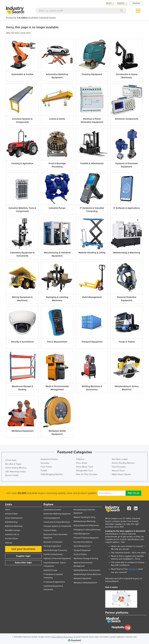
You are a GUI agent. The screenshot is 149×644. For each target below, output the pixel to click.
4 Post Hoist (11, 460)
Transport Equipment (82, 550)
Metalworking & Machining (84, 521)
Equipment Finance (49, 459)
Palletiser (80, 459)
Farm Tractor (46, 467)
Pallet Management (82, 534)
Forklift (44, 471)
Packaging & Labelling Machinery (87, 530)
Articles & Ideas (11, 514)
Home (8, 510)
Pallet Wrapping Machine (52, 474)
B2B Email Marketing (14, 526)
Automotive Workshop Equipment (57, 514)
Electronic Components (53, 542)
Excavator (45, 463)
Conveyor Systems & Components (57, 526)
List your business (23, 549)
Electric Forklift (12, 475)
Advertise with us (12, 534)
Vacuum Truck (118, 471)
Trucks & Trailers (80, 554)
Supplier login (23, 556)
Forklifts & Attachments (53, 554)
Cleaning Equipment (52, 518)
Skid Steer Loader (120, 459)
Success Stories (11, 539)
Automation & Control (52, 510)
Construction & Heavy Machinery (57, 522)
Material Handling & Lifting (84, 517)
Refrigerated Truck (85, 471)
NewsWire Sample (13, 530)
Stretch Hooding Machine (123, 463)
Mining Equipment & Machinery (86, 525)
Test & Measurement (82, 546)
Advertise (136, 3)
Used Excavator (119, 467)
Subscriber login (23, 563)
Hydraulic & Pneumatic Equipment (57, 558)
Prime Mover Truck (85, 467)
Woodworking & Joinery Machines (87, 574)
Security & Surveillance (83, 542)
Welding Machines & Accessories (87, 570)
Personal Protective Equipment (86, 538)
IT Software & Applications (54, 582)
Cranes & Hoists (50, 530)
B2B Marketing (11, 522)
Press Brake (82, 463)
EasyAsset (133, 569)
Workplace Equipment (82, 578)
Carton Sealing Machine (16, 468)
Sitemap (9, 543)
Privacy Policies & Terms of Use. (62, 637)
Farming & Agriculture (52, 546)
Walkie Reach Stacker (121, 474)
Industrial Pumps (50, 570)
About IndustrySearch (14, 518)
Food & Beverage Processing (55, 550)
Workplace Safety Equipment (85, 583)
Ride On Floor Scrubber (87, 474)
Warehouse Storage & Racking (86, 558)
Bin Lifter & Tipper (13, 464)
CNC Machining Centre (15, 472)
